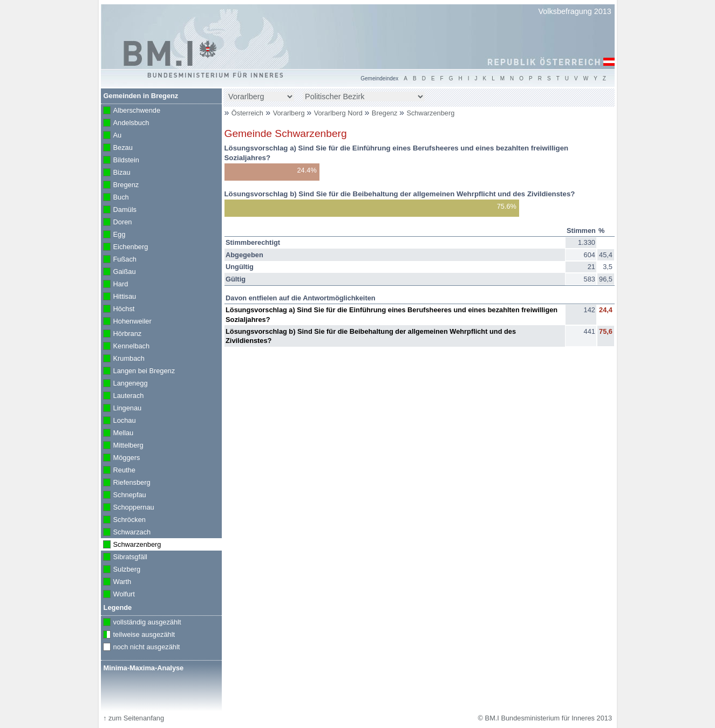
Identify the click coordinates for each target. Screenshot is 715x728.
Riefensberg (126, 483)
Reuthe (118, 471)
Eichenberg (125, 248)
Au (111, 136)
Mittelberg (122, 446)
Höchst (118, 310)
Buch (115, 198)
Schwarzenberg (430, 113)
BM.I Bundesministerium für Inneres (170, 54)
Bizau (116, 173)
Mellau (117, 434)
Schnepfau (124, 496)
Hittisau (119, 297)
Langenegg (124, 384)
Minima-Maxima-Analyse (144, 668)
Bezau (117, 148)
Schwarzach (126, 533)
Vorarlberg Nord (339, 113)
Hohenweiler (126, 322)
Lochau (118, 421)
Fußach (119, 260)
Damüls (119, 210)
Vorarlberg (290, 113)
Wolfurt (118, 595)
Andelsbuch (125, 123)
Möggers (121, 458)
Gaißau (118, 272)
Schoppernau (128, 508)
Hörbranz (121, 334)
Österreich (247, 113)
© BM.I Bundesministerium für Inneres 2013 (545, 718)
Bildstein (120, 161)
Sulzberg (121, 570)
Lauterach (122, 396)
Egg (113, 235)
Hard (115, 285)
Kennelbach (125, 347)
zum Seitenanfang (134, 718)
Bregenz (386, 113)
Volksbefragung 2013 (575, 11)
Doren (117, 223)
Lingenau (121, 409)
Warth (116, 582)
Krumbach (123, 359)
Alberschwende (131, 111)
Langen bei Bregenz (138, 372)
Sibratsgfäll (124, 558)
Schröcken (124, 520)
